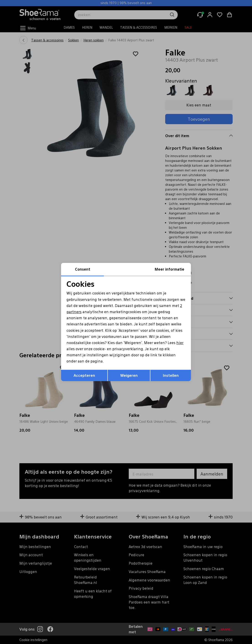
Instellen (171, 375)
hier (180, 343)
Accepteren (84, 375)
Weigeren (129, 375)
